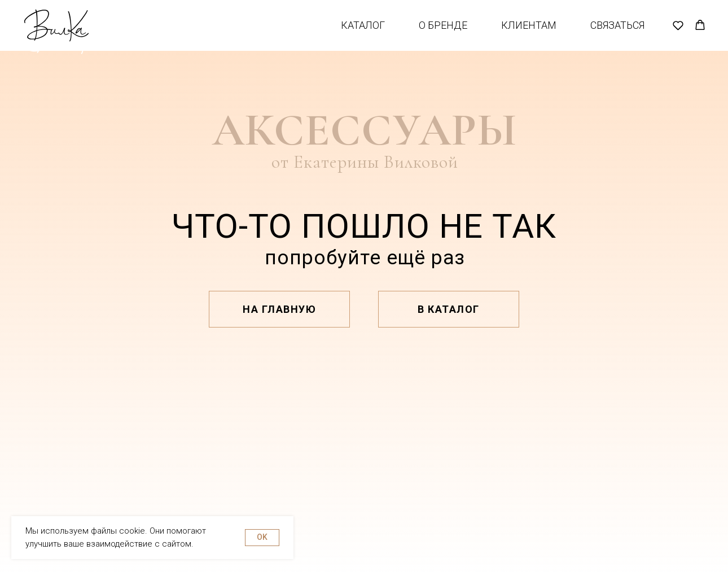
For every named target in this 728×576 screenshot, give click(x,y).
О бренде (443, 34)
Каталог (363, 34)
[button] (678, 34)
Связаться (617, 34)
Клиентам (529, 34)
